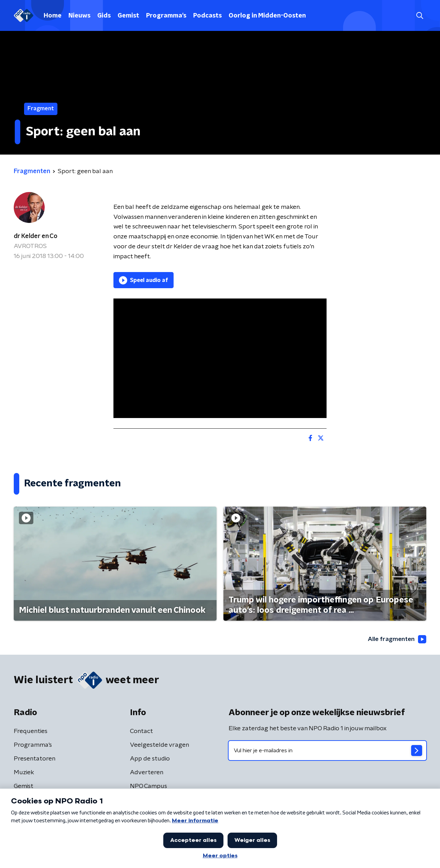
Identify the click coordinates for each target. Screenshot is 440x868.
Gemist (128, 16)
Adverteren (147, 773)
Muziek (24, 773)
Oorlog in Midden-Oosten (267, 16)
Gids (104, 16)
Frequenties (31, 731)
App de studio (150, 759)
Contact (141, 731)
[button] (420, 16)
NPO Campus (148, 786)
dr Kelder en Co (36, 236)
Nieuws (79, 16)
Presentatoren (35, 759)
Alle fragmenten (396, 639)
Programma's (166, 16)
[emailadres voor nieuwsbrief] (327, 751)
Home (53, 16)
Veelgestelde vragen (159, 745)
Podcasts (207, 16)
